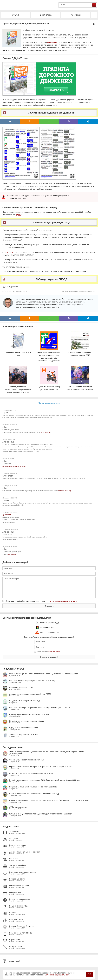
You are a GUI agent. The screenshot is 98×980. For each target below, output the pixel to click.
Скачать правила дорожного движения (52, 113)
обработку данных (54, 651)
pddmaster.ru (53, 42)
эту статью (12, 554)
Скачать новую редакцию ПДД (52, 222)
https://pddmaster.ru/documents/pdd (14, 466)
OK (89, 974)
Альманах (76, 15)
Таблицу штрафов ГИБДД (52, 279)
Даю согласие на (49, 651)
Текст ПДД (9, 252)
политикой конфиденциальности (63, 601)
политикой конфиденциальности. (57, 975)
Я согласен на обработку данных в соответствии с (41, 601)
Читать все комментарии (49, 403)
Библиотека (46, 15)
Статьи (15, 15)
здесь (19, 215)
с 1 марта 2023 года (65, 491)
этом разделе (46, 432)
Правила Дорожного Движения (82, 291)
